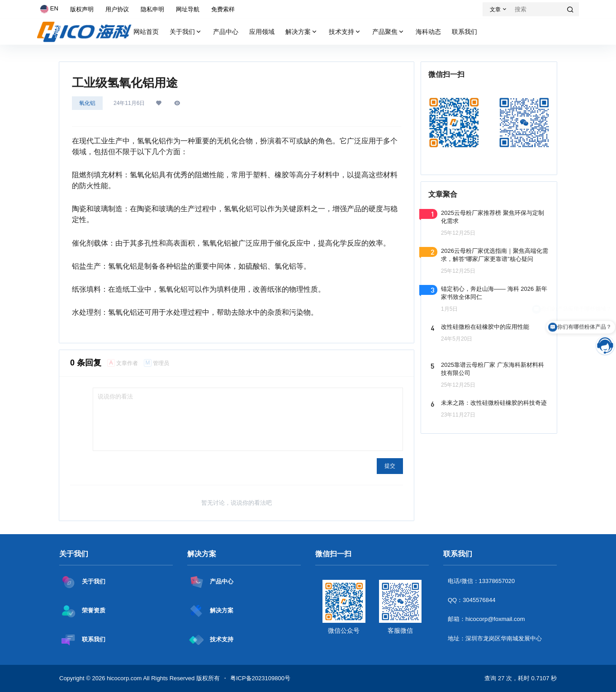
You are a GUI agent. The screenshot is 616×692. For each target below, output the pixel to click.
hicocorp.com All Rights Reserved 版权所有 (162, 678)
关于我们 (186, 32)
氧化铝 (87, 103)
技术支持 (345, 32)
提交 (390, 466)
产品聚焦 (389, 32)
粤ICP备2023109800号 (260, 678)
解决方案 (302, 32)
